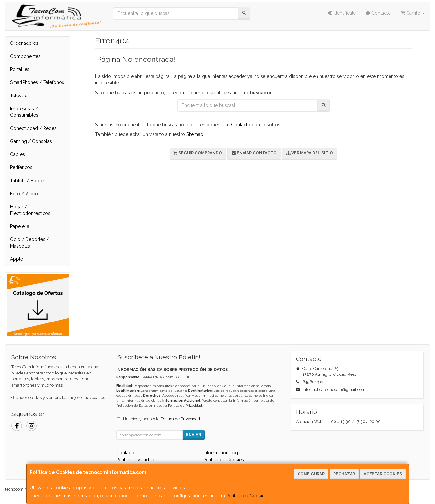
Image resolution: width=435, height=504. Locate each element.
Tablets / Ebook (27, 181)
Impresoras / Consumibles (24, 112)
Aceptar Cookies (383, 474)
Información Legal (222, 453)
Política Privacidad (135, 460)
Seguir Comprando (198, 153)
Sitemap (195, 134)
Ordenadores (24, 43)
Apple (17, 259)
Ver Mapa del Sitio (310, 153)
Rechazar (344, 474)
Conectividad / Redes (33, 128)
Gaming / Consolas (31, 141)
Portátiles (20, 69)
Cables (18, 154)
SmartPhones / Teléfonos (37, 82)
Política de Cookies (246, 496)
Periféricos (21, 167)
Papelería (20, 226)
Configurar (311, 474)
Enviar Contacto (254, 153)
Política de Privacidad (185, 405)
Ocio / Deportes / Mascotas (30, 243)
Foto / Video (24, 194)
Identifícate (342, 13)
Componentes (25, 56)
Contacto (378, 13)
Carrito (413, 13)
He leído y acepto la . (162, 419)
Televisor (20, 96)
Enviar (193, 435)
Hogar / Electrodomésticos (30, 210)
